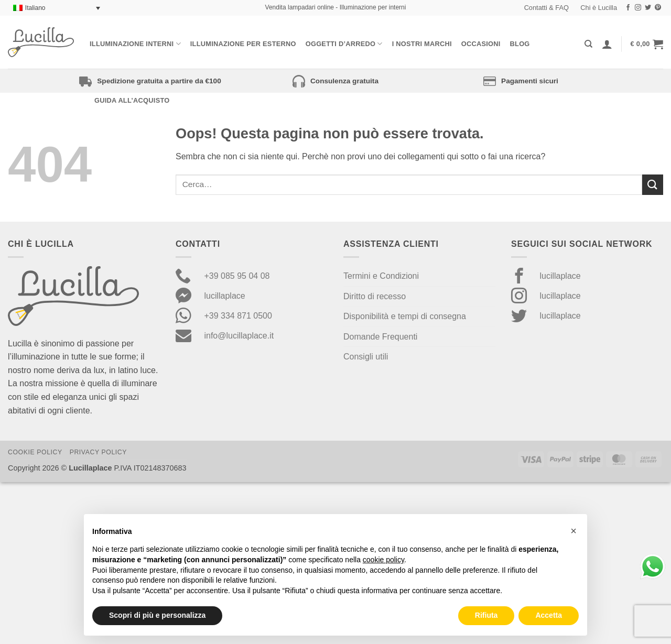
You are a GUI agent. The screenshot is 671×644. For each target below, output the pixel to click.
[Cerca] (588, 44)
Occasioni (481, 44)
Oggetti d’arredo (344, 44)
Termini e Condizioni (381, 276)
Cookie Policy (35, 452)
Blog (520, 44)
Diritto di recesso (375, 296)
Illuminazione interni (135, 44)
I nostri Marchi (422, 44)
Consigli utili (366, 357)
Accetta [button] (549, 615)
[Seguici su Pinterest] (658, 8)
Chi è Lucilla (599, 8)
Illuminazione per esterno (243, 44)
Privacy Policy (98, 452)
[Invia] (653, 185)
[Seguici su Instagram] (638, 8)
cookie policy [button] (383, 560)
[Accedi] (607, 44)
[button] (647, 44)
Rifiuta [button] (486, 615)
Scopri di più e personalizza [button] (157, 615)
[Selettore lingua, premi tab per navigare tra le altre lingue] (57, 8)
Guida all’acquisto (132, 100)
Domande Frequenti (380, 337)
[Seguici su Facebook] (628, 8)
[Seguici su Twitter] (648, 8)
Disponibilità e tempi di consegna (405, 316)
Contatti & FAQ (546, 8)
